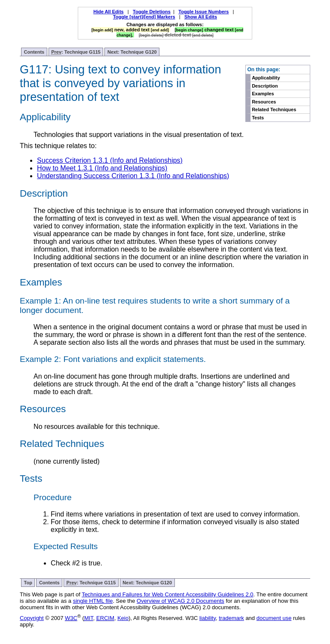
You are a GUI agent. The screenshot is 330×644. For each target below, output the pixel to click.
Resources (264, 102)
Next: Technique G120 (132, 52)
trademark (231, 618)
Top (28, 583)
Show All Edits (201, 17)
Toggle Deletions (152, 12)
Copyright (32, 618)
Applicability (266, 78)
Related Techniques (274, 109)
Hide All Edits (108, 12)
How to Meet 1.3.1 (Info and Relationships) (102, 168)
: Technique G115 (76, 52)
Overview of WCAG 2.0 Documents (180, 601)
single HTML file (93, 601)
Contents (34, 52)
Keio (123, 618)
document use (274, 618)
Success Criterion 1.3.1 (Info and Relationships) (110, 160)
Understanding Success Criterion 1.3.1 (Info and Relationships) (133, 176)
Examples (263, 94)
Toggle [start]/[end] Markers (144, 17)
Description (265, 86)
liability (208, 618)
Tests (258, 118)
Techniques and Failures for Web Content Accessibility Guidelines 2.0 (167, 594)
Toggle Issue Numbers (203, 12)
